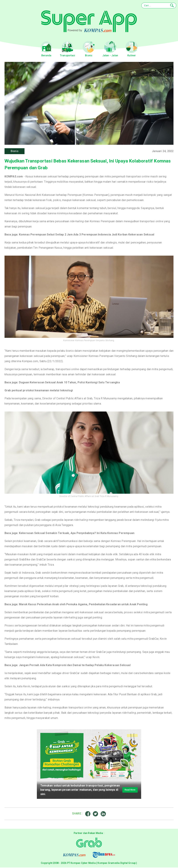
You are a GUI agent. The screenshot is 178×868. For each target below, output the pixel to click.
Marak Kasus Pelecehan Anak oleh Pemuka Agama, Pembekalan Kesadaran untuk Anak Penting (83, 605)
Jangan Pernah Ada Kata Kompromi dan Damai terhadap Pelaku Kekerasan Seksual (75, 666)
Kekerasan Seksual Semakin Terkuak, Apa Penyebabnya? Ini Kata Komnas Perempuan (77, 534)
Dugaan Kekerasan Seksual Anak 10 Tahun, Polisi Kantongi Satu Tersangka (69, 383)
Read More (127, 790)
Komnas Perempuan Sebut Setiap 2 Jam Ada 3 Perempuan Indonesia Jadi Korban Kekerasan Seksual (87, 235)
